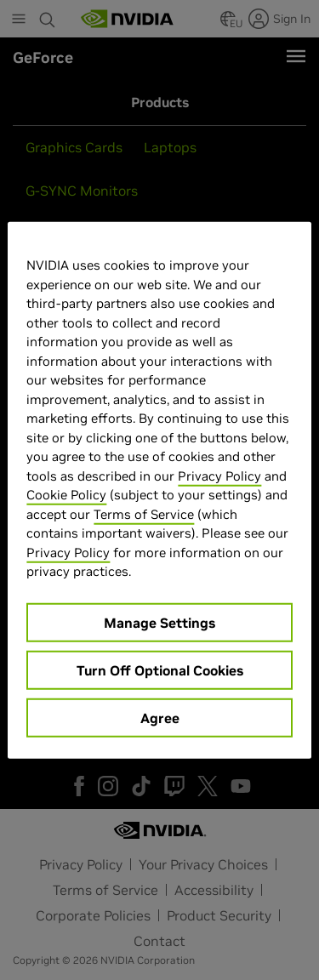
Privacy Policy (219, 475)
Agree (160, 717)
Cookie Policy (66, 495)
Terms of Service (144, 513)
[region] (159, 490)
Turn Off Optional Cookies (160, 669)
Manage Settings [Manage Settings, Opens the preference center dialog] (159, 622)
